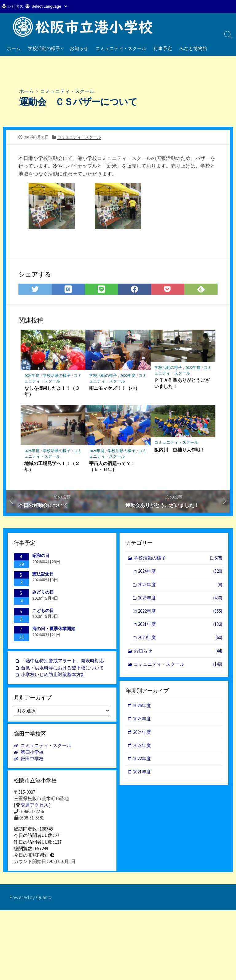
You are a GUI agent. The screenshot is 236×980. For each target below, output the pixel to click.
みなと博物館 (193, 48)
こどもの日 (43, 611)
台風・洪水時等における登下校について (62, 669)
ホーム (14, 48)
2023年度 (180, 599)
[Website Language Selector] (49, 6)
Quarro (44, 903)
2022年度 (128, 376)
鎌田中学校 (32, 760)
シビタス (15, 6)
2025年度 (180, 585)
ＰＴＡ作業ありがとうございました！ (182, 383)
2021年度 (180, 626)
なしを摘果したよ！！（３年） (52, 391)
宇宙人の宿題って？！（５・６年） (112, 467)
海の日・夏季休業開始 (54, 629)
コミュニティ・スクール (121, 48)
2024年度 (32, 376)
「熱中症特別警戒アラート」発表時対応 (62, 662)
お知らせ (79, 48)
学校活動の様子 (44, 48)
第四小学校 (32, 754)
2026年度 (142, 707)
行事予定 (163, 48)
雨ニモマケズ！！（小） (114, 388)
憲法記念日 (43, 575)
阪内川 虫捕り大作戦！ (180, 450)
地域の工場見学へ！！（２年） (52, 467)
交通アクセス (34, 807)
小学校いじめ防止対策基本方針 (53, 676)
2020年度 (180, 639)
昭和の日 (41, 556)
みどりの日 (43, 593)
